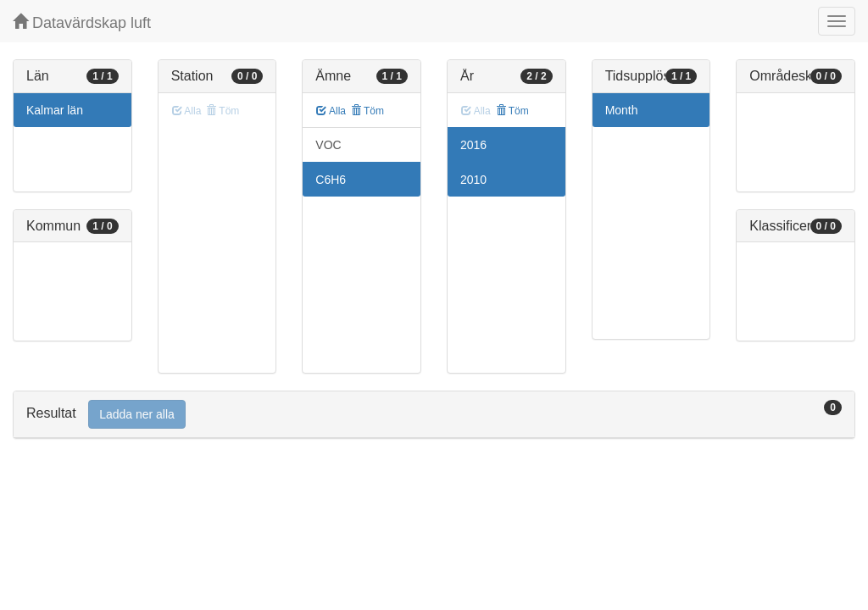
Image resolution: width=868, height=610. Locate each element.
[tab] (434, 415)
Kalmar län (55, 110)
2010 (473, 180)
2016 (473, 145)
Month (622, 110)
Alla (331, 111)
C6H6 (331, 180)
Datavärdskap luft (82, 22)
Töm (367, 111)
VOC (328, 145)
